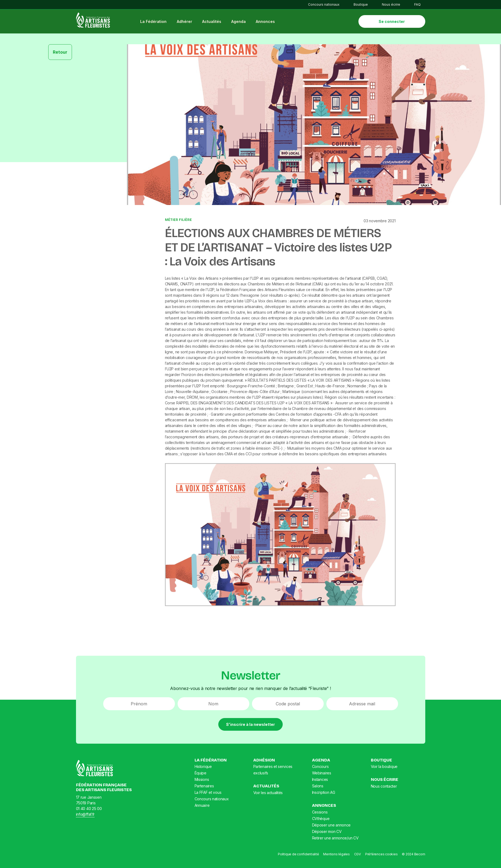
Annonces (268, 23)
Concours (320, 769)
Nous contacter (384, 788)
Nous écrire (391, 4)
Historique (203, 769)
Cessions (320, 814)
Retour (60, 54)
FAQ (417, 4)
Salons (318, 788)
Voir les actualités (268, 794)
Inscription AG (324, 794)
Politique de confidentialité (298, 856)
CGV (357, 856)
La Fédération (156, 23)
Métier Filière (178, 222)
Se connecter (392, 23)
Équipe (201, 775)
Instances (320, 782)
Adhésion (264, 762)
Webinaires (322, 775)
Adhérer (187, 23)
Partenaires (204, 788)
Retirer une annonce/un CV (335, 840)
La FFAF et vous (208, 794)
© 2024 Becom (413, 856)
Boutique (361, 4)
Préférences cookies (381, 856)
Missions (202, 782)
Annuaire (202, 807)
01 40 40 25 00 (89, 810)
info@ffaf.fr (85, 816)
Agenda (241, 23)
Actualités (214, 23)
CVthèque (321, 820)
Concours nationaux (324, 4)
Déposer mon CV (327, 833)
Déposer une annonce (331, 827)
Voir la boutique (384, 769)
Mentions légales (336, 856)
